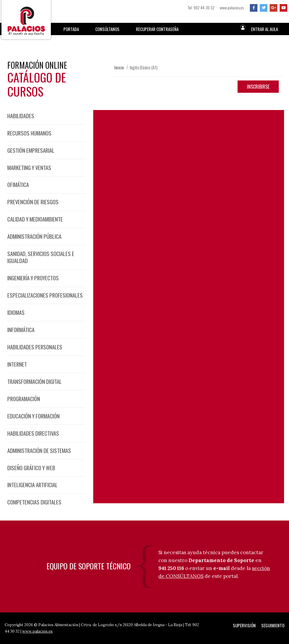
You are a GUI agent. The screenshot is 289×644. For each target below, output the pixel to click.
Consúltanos (107, 29)
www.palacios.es (232, 7)
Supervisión (244, 625)
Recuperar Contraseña (157, 29)
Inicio (119, 67)
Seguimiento (273, 625)
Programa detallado (144, 269)
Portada (71, 29)
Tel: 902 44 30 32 (201, 7)
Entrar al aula (264, 29)
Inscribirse (258, 87)
